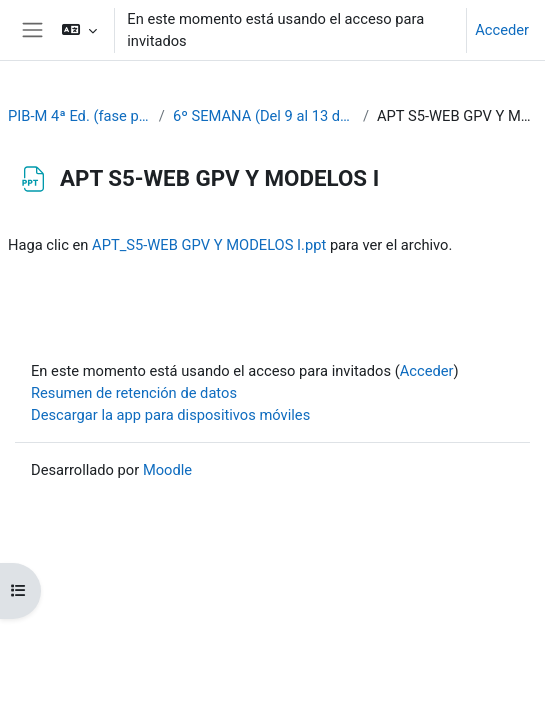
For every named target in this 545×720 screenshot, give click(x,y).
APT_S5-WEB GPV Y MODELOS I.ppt (209, 245)
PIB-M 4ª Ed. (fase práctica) (79, 116)
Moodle (167, 470)
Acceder (502, 30)
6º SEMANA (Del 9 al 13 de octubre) (264, 116)
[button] (79, 30)
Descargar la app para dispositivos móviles (170, 415)
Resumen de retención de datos (134, 393)
